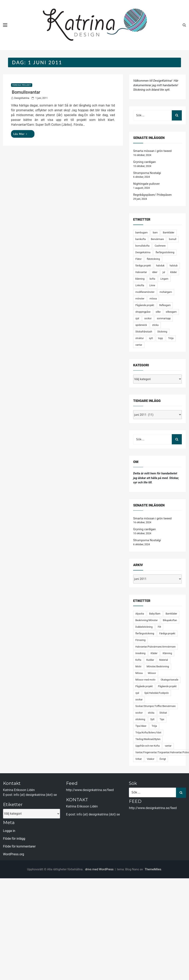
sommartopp (164, 318)
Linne (152, 285)
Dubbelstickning (144, 627)
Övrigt (163, 759)
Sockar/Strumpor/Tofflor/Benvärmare (155, 706)
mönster (140, 299)
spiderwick (141, 325)
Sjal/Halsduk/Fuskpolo (157, 693)
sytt (151, 338)
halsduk (160, 266)
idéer (155, 272)
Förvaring (140, 640)
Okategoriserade (170, 680)
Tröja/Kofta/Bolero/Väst (148, 733)
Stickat (163, 713)
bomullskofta (142, 246)
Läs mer (20, 134)
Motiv (138, 667)
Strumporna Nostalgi (147, 173)
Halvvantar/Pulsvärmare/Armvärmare (155, 647)
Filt (159, 627)
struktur (140, 338)
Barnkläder (168, 233)
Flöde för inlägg (14, 839)
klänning (140, 279)
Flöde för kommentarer (19, 846)
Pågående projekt (145, 305)
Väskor (151, 759)
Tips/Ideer (141, 726)
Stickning (162, 332)
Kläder (154, 653)
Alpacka (140, 614)
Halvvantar (141, 272)
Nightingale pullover (146, 184)
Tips (162, 719)
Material (164, 660)
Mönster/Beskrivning (158, 667)
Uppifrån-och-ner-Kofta (147, 746)
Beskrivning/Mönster (146, 620)
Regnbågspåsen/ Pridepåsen (152, 195)
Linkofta (140, 285)
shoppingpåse (143, 312)
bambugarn (141, 233)
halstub (174, 266)
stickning (140, 719)
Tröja (171, 338)
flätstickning (153, 259)
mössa (153, 299)
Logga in (9, 831)
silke (158, 312)
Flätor (138, 259)
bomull (173, 239)
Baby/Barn (155, 614)
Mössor (152, 673)
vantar (139, 345)
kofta (152, 279)
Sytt (152, 719)
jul (164, 272)
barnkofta (141, 239)
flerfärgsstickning (165, 252)
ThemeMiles (153, 869)
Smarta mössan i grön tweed (152, 151)
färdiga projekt (143, 266)
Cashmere (160, 246)
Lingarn (164, 279)
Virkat (138, 759)
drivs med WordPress (100, 869)
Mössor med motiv (145, 680)
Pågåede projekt (144, 686)
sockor (148, 318)
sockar (139, 700)
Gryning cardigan (144, 162)
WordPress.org (14, 854)
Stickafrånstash (144, 332)
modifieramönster (145, 292)
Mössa (139, 673)
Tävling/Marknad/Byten (148, 739)
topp (161, 338)
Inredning (140, 653)
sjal (137, 318)
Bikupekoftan (170, 620)
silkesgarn (171, 312)
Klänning (167, 653)
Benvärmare (157, 239)
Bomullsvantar (26, 92)
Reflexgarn (165, 305)
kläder (173, 272)
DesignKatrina (22, 98)
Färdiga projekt (22, 85)
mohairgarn (166, 292)
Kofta (138, 660)
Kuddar (150, 660)
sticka (155, 325)
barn (155, 233)
